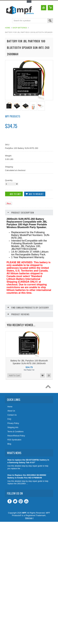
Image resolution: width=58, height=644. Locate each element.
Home (8, 28)
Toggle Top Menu (29, 2)
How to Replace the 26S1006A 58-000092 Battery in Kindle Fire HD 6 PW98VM (27, 496)
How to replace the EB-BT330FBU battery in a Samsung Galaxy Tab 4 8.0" (28, 481)
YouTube (26, 521)
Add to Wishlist (43, 395)
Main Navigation (8, 21)
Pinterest (21, 521)
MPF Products (13, 116)
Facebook (10, 521)
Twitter (15, 521)
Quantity (9, 180)
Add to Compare (49, 395)
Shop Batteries (20, 28)
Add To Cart (14, 395)
